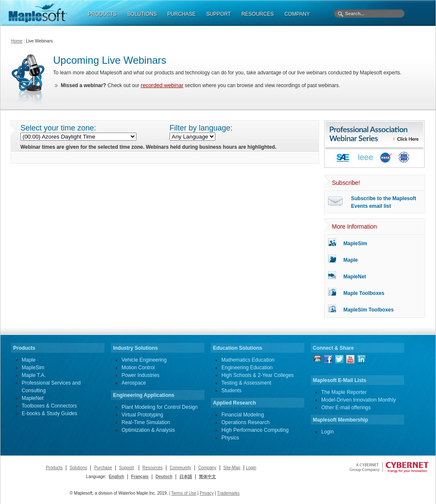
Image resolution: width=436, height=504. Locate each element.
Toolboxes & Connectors (49, 406)
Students (231, 391)
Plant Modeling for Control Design (160, 407)
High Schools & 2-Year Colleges (258, 375)
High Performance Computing (255, 430)
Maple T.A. (34, 375)
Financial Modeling (243, 415)
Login (327, 432)
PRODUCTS (102, 14)
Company (207, 468)
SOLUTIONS (142, 14)
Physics (230, 438)
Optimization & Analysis (148, 430)
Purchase (103, 468)
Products (54, 468)
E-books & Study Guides (50, 413)
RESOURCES (258, 14)
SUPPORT (218, 14)
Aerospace (134, 383)
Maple (351, 260)
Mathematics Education (248, 360)
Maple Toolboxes (364, 293)
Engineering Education (247, 368)
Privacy (207, 493)
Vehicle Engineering (144, 360)
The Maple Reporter (344, 392)
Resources (153, 468)
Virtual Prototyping (142, 415)
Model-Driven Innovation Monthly (358, 400)
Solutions (78, 468)
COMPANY (297, 14)
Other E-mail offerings (346, 408)
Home (17, 41)
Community (180, 468)
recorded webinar (162, 85)
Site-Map (232, 468)
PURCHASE (182, 14)
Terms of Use (184, 493)
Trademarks (228, 493)
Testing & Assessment (246, 383)
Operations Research (245, 422)
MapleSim (355, 244)
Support (126, 468)
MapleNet (355, 277)
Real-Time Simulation (146, 422)
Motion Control (138, 368)
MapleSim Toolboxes (368, 310)
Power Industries (140, 375)
